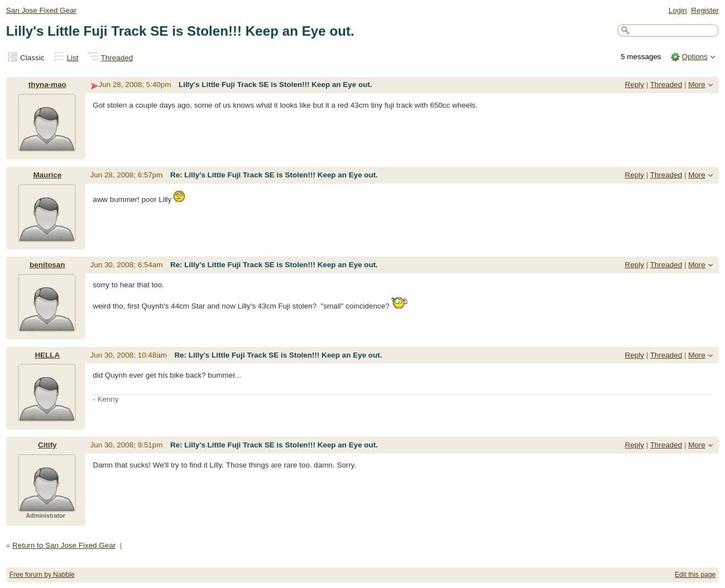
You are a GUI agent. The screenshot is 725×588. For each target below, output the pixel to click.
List (73, 58)
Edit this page (695, 575)
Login (678, 10)
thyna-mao (47, 85)
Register (705, 10)
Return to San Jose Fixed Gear (64, 545)
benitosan (47, 265)
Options (694, 57)
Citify (47, 445)
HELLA (47, 355)
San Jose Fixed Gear (41, 10)
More (697, 85)
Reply (635, 85)
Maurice (47, 175)
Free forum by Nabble (42, 575)
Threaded (117, 58)
